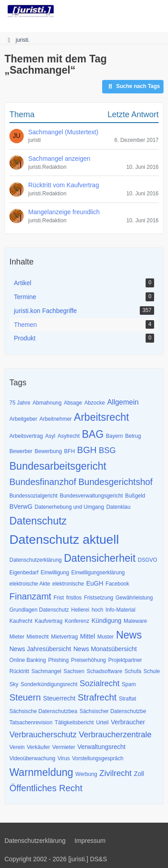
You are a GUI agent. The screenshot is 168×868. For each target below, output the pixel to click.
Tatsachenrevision (31, 723)
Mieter (17, 637)
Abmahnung (47, 403)
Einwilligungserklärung (98, 573)
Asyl (50, 436)
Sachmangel (46, 671)
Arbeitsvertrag (26, 436)
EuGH (95, 583)
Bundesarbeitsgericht (58, 466)
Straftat (127, 699)
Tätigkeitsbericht (74, 723)
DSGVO (148, 560)
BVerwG (21, 507)
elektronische (68, 584)
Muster (106, 637)
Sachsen (74, 671)
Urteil (102, 723)
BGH (87, 450)
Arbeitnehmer (56, 419)
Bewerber (21, 451)
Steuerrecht (59, 698)
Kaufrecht (21, 621)
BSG (107, 450)
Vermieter (63, 747)
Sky (14, 684)
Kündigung (106, 621)
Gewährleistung (134, 598)
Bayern (114, 436)
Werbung (86, 774)
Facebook (118, 584)
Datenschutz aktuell (64, 540)
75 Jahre (20, 403)
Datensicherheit (100, 558)
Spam (129, 684)
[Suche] (112, 11)
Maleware (135, 621)
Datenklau (118, 507)
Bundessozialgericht (33, 496)
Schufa (133, 671)
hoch (97, 610)
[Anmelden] (134, 11)
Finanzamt (30, 596)
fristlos (74, 598)
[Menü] (156, 11)
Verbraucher (128, 722)
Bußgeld (135, 496)
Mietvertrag (65, 637)
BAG (93, 434)
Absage (73, 403)
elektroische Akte (30, 584)
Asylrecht (68, 436)
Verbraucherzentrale (115, 735)
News (129, 635)
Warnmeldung (41, 772)
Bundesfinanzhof (43, 482)
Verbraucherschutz (43, 735)
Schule (152, 671)
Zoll (139, 774)
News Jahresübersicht (40, 649)
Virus (64, 758)
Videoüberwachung (32, 758)
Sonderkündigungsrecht (49, 684)
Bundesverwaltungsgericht (91, 496)
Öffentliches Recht (46, 788)
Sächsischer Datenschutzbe (113, 711)
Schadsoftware (104, 671)
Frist (58, 598)
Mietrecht (37, 637)
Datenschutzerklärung (36, 560)
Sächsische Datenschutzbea (43, 711)
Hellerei (80, 610)
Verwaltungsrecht (101, 747)
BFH (69, 451)
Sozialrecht (100, 683)
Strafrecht (97, 697)
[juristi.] (31, 11)
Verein (17, 747)
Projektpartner (125, 660)
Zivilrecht (116, 773)
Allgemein (123, 402)
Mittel (88, 636)
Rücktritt (19, 671)
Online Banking (28, 660)
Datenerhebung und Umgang (69, 507)
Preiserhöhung (88, 660)
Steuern (25, 697)
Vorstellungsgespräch (98, 758)
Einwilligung (55, 573)
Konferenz (77, 621)
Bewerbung (48, 451)
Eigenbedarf (24, 573)
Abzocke (95, 403)
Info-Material (120, 610)
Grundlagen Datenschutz (39, 610)
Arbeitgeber (23, 419)
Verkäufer (38, 747)
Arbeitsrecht (101, 417)
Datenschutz (38, 521)
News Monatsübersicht (105, 649)
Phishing (58, 660)
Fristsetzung (98, 598)
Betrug (133, 436)
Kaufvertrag (48, 621)
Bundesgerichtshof (116, 482)
